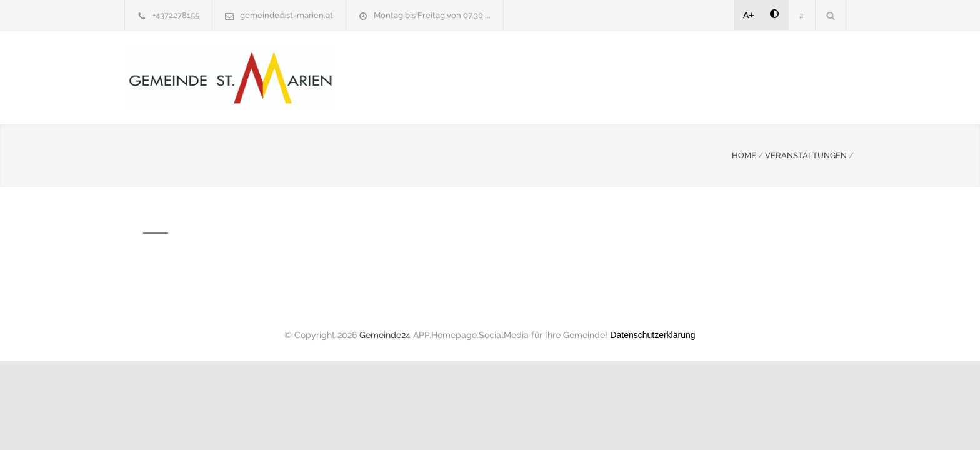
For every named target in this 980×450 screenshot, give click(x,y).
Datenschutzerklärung (652, 334)
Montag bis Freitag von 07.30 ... (432, 15)
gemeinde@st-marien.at (287, 15)
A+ (749, 15)
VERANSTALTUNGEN (806, 154)
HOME (744, 154)
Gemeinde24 (385, 334)
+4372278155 (176, 15)
